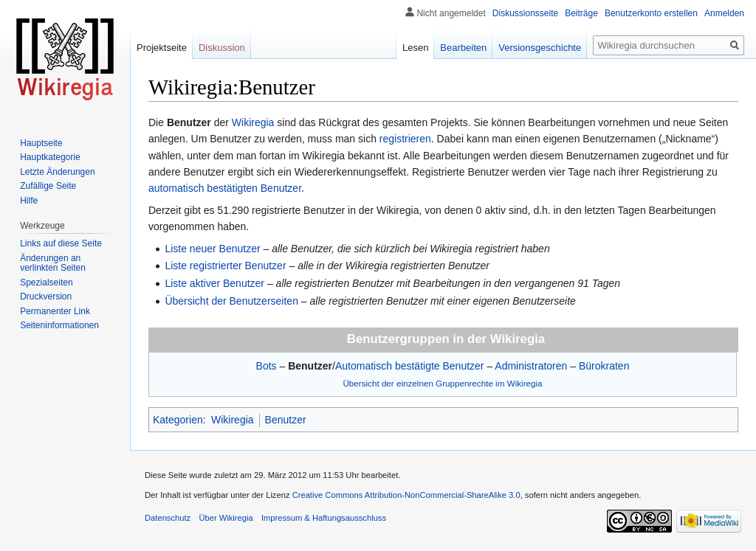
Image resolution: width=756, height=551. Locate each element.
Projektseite (162, 48)
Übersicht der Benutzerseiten (231, 301)
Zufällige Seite (48, 186)
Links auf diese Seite (61, 243)
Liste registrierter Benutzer (225, 266)
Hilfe (29, 201)
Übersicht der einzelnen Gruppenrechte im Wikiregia (442, 383)
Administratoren (531, 366)
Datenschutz (168, 518)
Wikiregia (253, 122)
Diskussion (222, 48)
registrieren (405, 139)
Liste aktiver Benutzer (214, 283)
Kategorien (178, 420)
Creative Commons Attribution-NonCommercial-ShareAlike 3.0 (406, 495)
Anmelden (724, 13)
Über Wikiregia (226, 518)
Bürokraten (604, 366)
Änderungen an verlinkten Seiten (53, 263)
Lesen (415, 48)
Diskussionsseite (525, 13)
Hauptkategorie (50, 157)
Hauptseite (41, 143)
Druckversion (46, 297)
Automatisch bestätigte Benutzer (410, 366)
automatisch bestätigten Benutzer (225, 188)
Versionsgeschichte (540, 48)
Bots (267, 366)
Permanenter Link (55, 311)
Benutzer (310, 366)
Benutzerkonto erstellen (651, 13)
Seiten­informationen (59, 325)
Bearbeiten (463, 48)
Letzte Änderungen (57, 172)
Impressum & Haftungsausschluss (324, 518)
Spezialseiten (46, 283)
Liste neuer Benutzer (212, 249)
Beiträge (581, 13)
